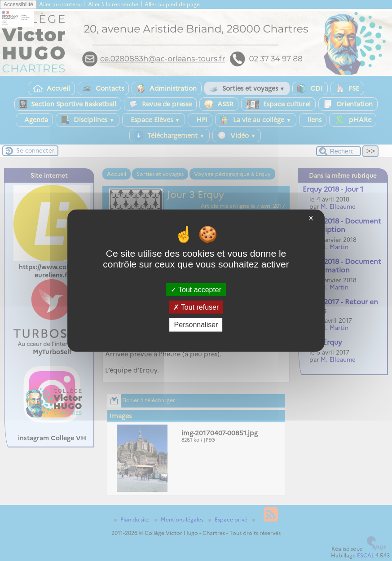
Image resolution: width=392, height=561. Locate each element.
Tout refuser (196, 307)
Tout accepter (196, 290)
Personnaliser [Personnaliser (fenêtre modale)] (196, 325)
